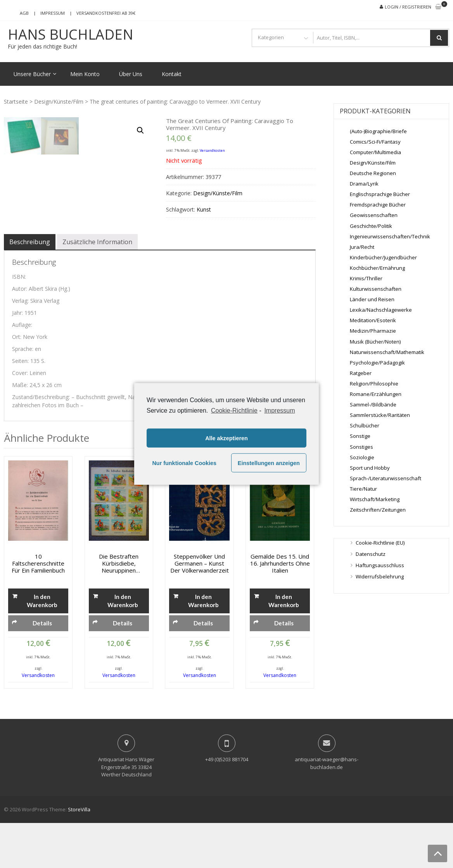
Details (42, 668)
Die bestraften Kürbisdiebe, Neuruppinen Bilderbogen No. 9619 (119, 608)
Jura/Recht (362, 247)
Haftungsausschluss (380, 565)
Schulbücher (365, 425)
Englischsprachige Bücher (380, 194)
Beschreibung (30, 287)
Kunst (204, 209)
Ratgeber (361, 373)
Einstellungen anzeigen (269, 463)
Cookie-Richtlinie (234, 411)
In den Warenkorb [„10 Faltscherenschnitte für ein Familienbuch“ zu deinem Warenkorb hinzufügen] (42, 646)
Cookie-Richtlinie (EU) (380, 543)
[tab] (30, 287)
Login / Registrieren (408, 7)
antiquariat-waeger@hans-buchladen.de (327, 808)
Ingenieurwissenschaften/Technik (390, 236)
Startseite (16, 102)
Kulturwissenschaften (376, 289)
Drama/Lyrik (364, 184)
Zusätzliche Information (97, 287)
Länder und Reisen (372, 299)
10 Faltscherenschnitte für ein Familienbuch (38, 608)
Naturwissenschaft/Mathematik (387, 352)
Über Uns (131, 74)
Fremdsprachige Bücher (378, 205)
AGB (24, 13)
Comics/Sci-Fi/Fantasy (375, 142)
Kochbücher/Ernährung (377, 268)
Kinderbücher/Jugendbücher (383, 257)
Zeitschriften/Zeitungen (378, 510)
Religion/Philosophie (374, 384)
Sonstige (360, 436)
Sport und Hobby (370, 468)
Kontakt (172, 74)
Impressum (53, 13)
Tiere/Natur (363, 489)
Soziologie (362, 457)
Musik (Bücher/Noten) (375, 342)
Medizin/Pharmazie (373, 331)
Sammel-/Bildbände (373, 404)
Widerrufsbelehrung (380, 576)
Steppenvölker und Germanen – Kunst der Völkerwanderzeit (200, 608)
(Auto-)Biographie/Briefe (378, 131)
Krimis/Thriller (366, 278)
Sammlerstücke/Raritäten (380, 415)
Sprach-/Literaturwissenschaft (386, 478)
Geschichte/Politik (371, 226)
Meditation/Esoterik (373, 320)
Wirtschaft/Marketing (375, 499)
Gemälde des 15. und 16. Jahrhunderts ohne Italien (280, 608)
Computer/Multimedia (375, 152)
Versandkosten (212, 150)
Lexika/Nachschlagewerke (381, 310)
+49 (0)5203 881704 (227, 804)
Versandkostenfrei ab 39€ (106, 13)
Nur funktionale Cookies (184, 463)
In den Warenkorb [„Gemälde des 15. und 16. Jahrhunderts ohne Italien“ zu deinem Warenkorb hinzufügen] (284, 646)
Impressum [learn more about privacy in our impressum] (279, 411)
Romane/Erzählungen (376, 394)
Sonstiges (361, 447)
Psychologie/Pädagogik (377, 363)
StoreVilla (79, 854)
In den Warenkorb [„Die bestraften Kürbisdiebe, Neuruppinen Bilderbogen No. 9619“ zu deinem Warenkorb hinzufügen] (123, 646)
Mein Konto (85, 74)
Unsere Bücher (32, 74)
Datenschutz (371, 554)
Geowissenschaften (374, 215)
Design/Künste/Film (59, 102)
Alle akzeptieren (226, 438)
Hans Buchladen (71, 35)
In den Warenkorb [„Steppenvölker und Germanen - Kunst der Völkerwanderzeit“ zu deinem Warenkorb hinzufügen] (203, 646)
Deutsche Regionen (373, 173)
